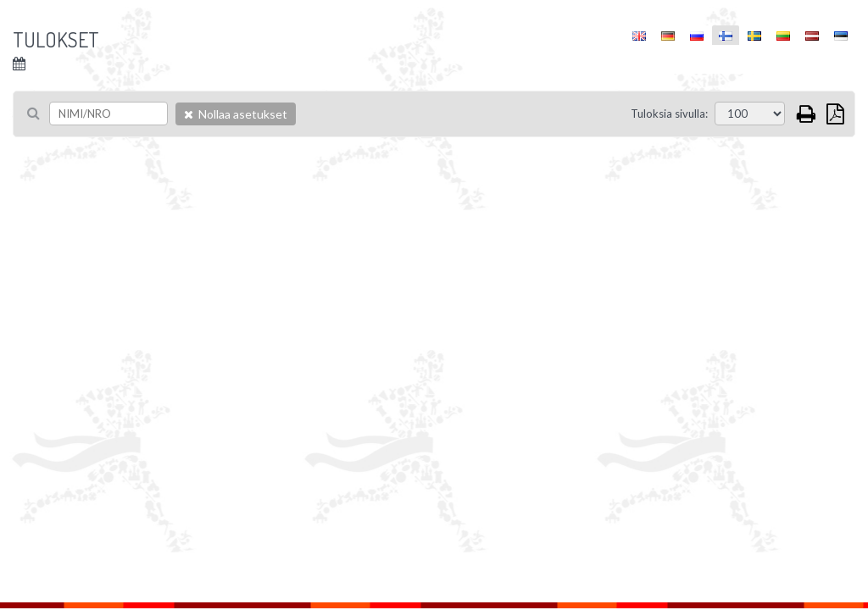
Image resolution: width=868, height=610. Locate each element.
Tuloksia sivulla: (669, 114)
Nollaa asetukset (236, 114)
